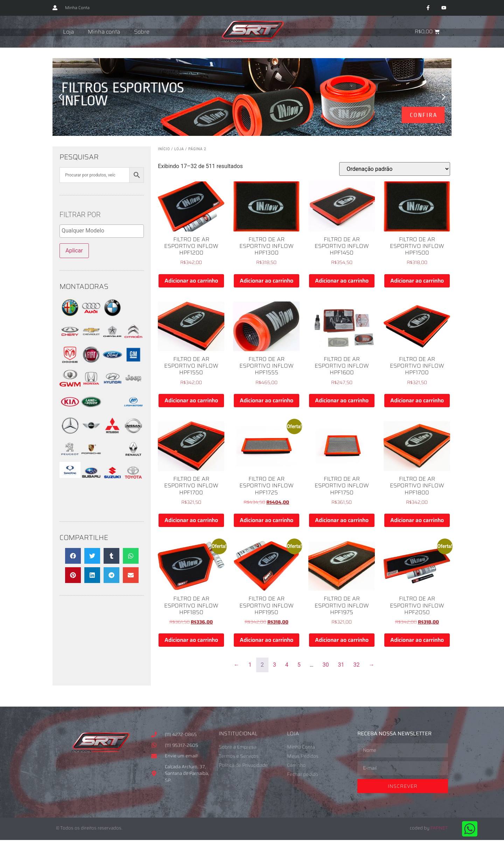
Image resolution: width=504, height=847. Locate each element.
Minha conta (104, 32)
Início (164, 149)
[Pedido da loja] (395, 169)
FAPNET (439, 828)
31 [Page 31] (341, 665)
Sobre (142, 32)
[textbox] (103, 231)
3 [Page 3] (275, 665)
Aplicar (74, 251)
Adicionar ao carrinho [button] (191, 281)
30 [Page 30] (326, 665)
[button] (60, 97)
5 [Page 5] (299, 665)
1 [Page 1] (250, 665)
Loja (68, 32)
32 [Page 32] (357, 665)
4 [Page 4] (287, 665)
